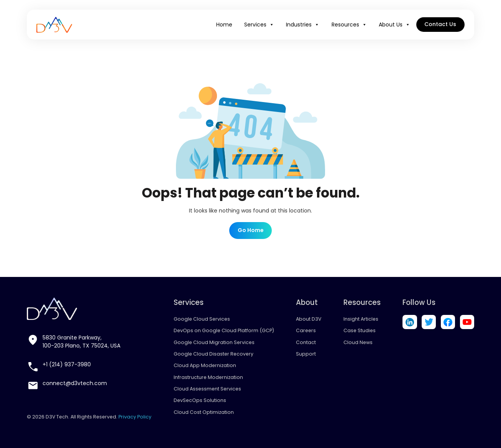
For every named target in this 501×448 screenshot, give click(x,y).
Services (259, 25)
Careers (306, 330)
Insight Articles (361, 319)
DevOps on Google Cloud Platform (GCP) (224, 330)
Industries (303, 25)
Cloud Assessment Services (207, 389)
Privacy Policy (135, 417)
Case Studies (360, 330)
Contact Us (440, 24)
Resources (349, 25)
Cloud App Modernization (205, 365)
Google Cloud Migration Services (214, 342)
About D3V (309, 319)
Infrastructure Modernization (208, 377)
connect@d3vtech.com (75, 383)
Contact (306, 342)
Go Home (251, 230)
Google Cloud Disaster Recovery (214, 354)
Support (306, 354)
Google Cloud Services (202, 319)
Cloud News (358, 342)
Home (224, 25)
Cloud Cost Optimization (204, 412)
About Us (394, 25)
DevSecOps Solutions (200, 400)
